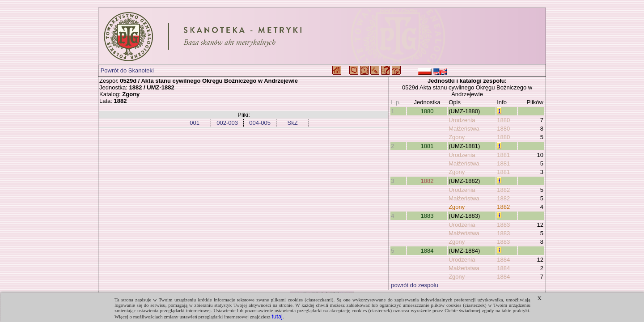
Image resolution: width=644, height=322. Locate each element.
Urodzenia (462, 120)
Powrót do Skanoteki (127, 70)
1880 (427, 111)
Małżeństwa (464, 129)
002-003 (227, 123)
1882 (427, 181)
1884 (427, 251)
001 (195, 123)
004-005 (260, 123)
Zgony (457, 137)
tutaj (277, 316)
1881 (427, 146)
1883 (427, 216)
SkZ (293, 123)
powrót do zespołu (415, 285)
